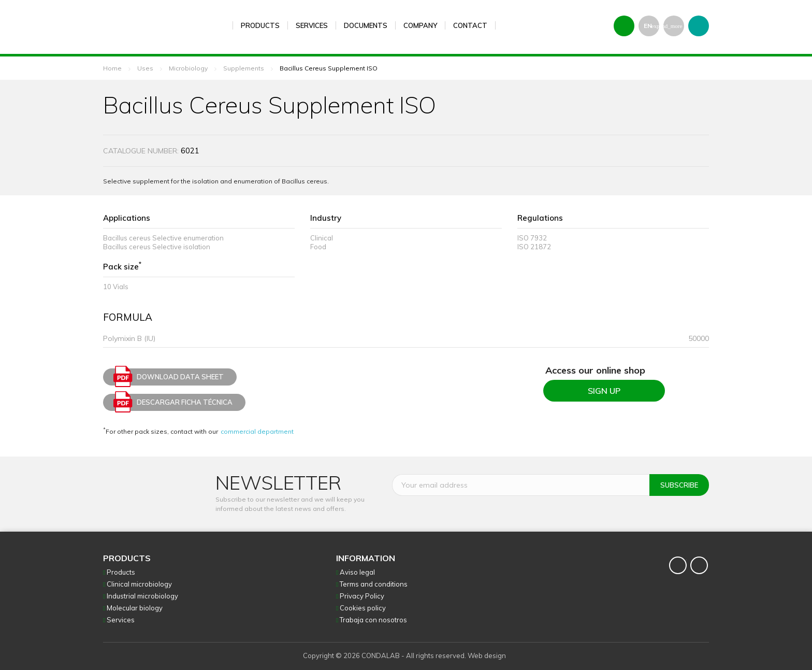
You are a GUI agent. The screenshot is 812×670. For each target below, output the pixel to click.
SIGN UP (604, 391)
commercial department (257, 431)
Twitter (678, 565)
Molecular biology (135, 608)
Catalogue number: (141, 151)
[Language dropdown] (649, 26)
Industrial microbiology (142, 596)
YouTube (699, 565)
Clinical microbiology (139, 584)
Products (121, 572)
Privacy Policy (362, 596)
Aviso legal (357, 572)
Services (121, 620)
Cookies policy (363, 608)
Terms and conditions (374, 584)
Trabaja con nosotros (373, 620)
